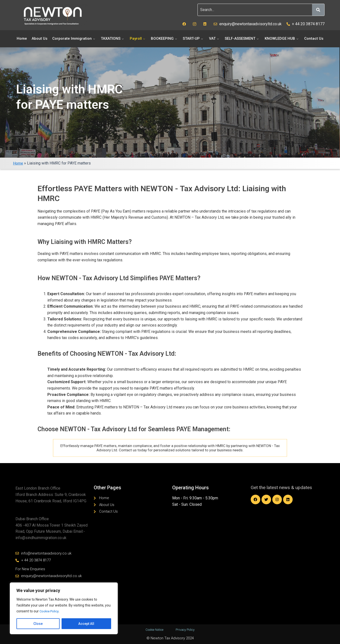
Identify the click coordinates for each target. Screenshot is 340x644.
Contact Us (314, 38)
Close (38, 624)
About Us (39, 38)
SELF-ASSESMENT (242, 38)
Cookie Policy (50, 611)
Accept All (86, 624)
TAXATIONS (113, 38)
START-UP (193, 38)
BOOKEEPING (164, 38)
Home (22, 38)
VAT (215, 38)
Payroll (138, 38)
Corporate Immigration (74, 38)
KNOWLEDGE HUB (282, 38)
